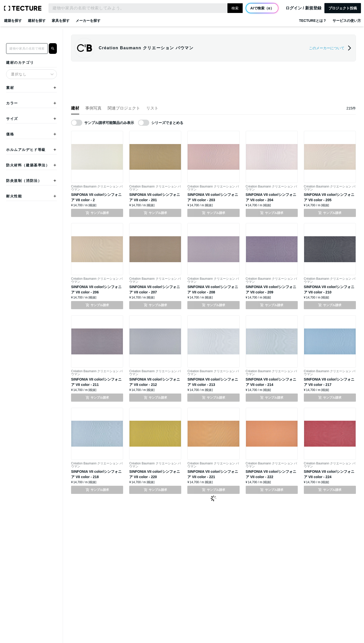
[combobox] (12, 72)
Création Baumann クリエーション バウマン (97, 188)
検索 (235, 8)
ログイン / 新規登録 (303, 8)
